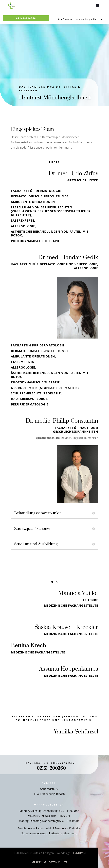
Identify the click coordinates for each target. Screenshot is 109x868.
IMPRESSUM (38, 862)
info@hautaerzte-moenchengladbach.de (80, 19)
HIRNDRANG (80, 853)
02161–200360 (26, 18)
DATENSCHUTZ (58, 862)
